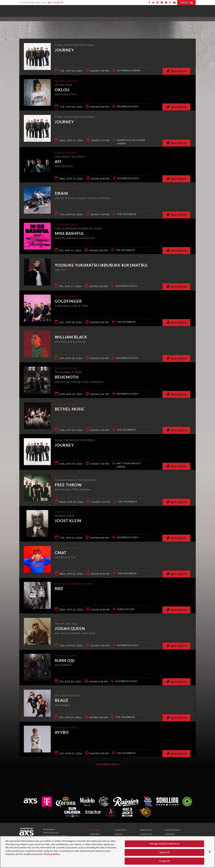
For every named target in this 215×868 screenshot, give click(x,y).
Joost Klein (68, 521)
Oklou (62, 90)
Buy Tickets (56, 2)
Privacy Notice (52, 854)
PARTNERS (95, 834)
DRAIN (61, 194)
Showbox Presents (24, 10)
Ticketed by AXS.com (104, 25)
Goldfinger (68, 301)
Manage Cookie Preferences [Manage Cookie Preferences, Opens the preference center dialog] (164, 844)
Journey (64, 50)
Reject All (165, 852)
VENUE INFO (146, 830)
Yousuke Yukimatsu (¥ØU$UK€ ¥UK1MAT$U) (101, 265)
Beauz (61, 701)
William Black (71, 337)
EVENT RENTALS (172, 830)
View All (191, 24)
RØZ (59, 589)
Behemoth (67, 377)
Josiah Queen (70, 629)
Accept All (165, 861)
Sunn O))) (65, 661)
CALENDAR (95, 830)
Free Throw (68, 485)
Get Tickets (176, 538)
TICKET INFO (121, 830)
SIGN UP (119, 834)
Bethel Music (70, 409)
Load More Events (107, 764)
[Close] (210, 852)
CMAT (61, 553)
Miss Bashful (69, 234)
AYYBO (62, 733)
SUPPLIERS (170, 834)
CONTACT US (146, 834)
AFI (58, 162)
